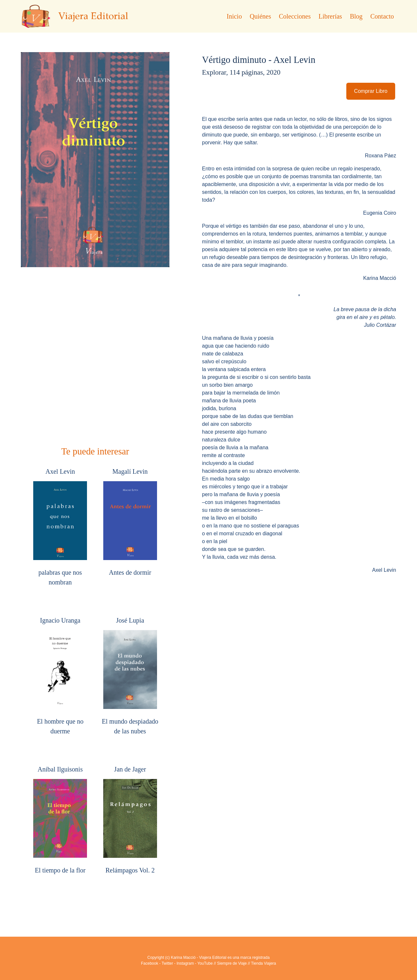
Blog (356, 16)
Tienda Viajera (264, 963)
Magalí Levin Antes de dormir (130, 522)
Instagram (185, 963)
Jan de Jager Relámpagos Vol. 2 (130, 820)
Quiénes (260, 16)
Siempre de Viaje (232, 963)
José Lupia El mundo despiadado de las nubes (130, 676)
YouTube (205, 963)
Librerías (330, 16)
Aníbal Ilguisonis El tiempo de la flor (60, 820)
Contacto (382, 16)
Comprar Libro (371, 91)
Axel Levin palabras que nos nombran (60, 527)
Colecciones (295, 16)
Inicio (234, 16)
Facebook (150, 963)
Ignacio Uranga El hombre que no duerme (60, 676)
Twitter (167, 963)
